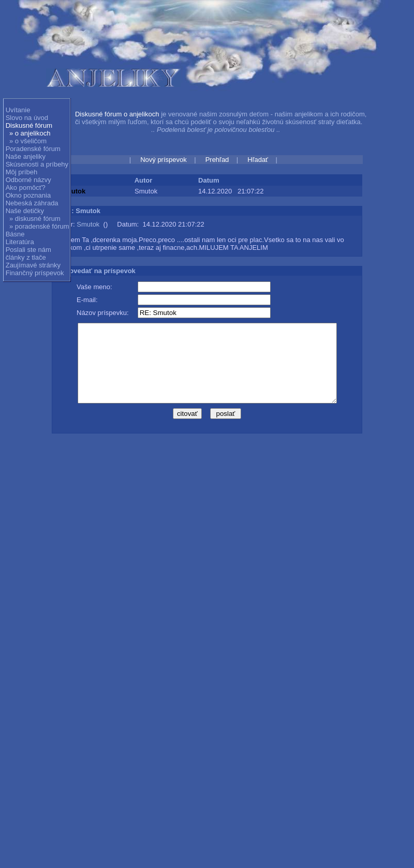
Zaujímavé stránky (33, 265)
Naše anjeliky (26, 156)
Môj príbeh (21, 172)
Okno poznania (28, 195)
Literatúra (20, 242)
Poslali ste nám (28, 250)
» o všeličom (28, 141)
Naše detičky (25, 211)
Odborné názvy (28, 180)
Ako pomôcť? (26, 188)
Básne (15, 234)
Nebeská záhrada (32, 203)
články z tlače (26, 257)
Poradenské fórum (33, 149)
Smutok (88, 224)
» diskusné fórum (35, 219)
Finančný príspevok (35, 273)
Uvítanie (18, 110)
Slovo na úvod (27, 118)
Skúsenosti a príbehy (37, 164)
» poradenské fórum (39, 226)
